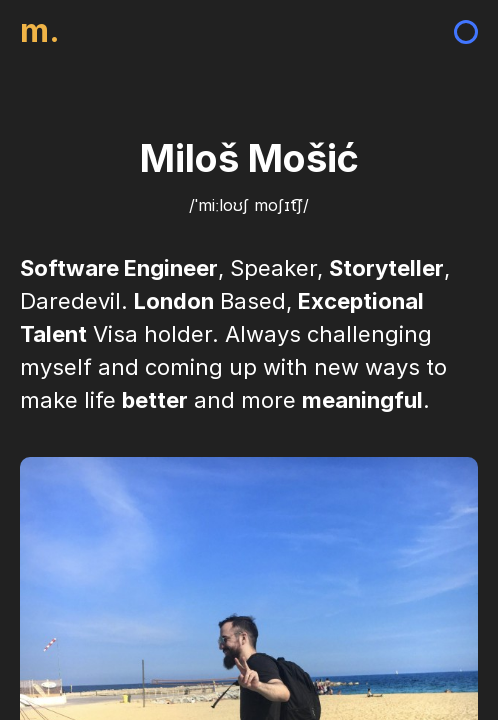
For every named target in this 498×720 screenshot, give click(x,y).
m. (40, 30)
